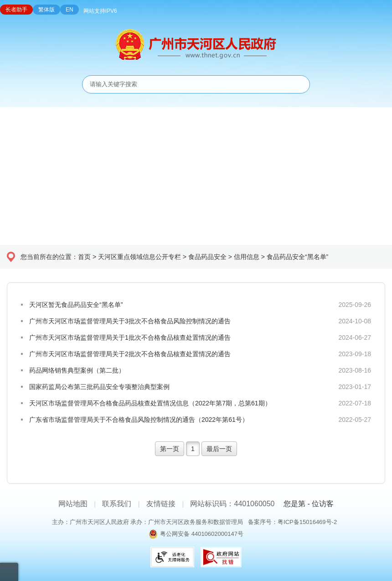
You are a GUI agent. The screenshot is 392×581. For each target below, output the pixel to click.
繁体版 (46, 10)
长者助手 (16, 10)
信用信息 (247, 257)
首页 (84, 257)
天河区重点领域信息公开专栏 (139, 257)
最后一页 (219, 449)
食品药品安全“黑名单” (297, 257)
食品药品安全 (207, 257)
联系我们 (117, 504)
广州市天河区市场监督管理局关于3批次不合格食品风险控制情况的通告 (130, 321)
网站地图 (73, 504)
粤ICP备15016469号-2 (307, 522)
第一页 (170, 449)
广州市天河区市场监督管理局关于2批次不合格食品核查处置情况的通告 (130, 354)
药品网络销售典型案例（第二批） (77, 370)
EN (70, 10)
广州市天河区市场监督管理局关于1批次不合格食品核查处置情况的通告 (130, 337)
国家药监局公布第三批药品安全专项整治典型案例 (99, 387)
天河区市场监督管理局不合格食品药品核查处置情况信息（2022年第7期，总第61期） (150, 403)
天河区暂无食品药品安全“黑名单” (76, 305)
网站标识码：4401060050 (232, 504)
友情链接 (161, 504)
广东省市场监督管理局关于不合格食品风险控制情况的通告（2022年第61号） (139, 420)
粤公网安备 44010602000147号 (202, 534)
